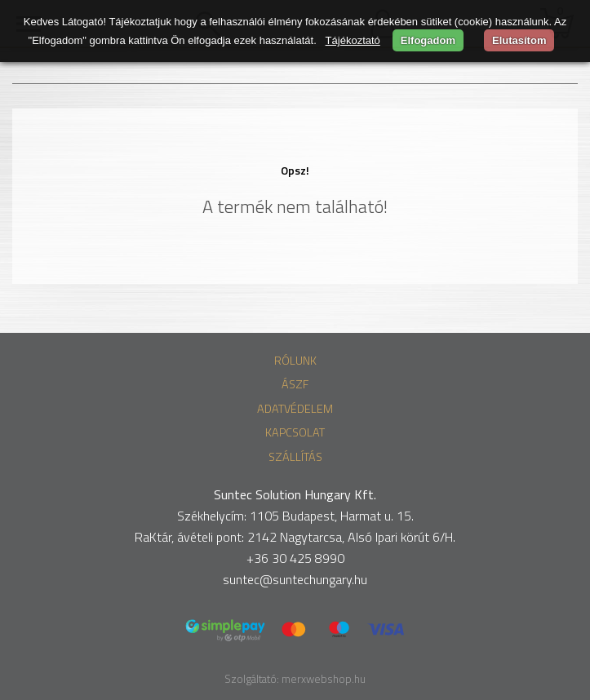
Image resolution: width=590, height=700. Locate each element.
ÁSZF (295, 384)
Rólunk (295, 361)
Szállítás (295, 457)
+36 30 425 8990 (295, 558)
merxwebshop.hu (324, 679)
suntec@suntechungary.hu (295, 579)
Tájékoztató (353, 40)
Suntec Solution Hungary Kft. (295, 494)
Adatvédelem (295, 409)
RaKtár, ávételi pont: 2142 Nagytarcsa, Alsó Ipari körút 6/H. (295, 537)
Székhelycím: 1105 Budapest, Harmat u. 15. (295, 516)
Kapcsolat (295, 432)
